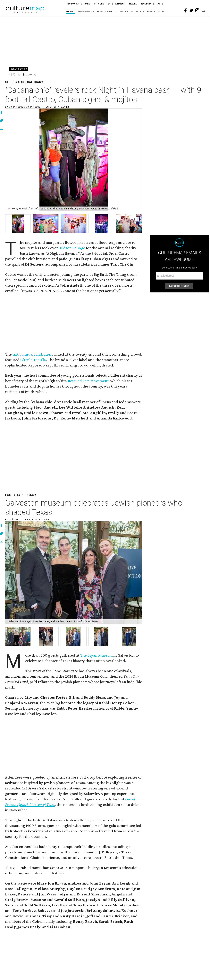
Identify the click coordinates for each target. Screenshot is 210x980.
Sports (140, 12)
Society (70, 12)
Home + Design (86, 12)
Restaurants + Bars (78, 4)
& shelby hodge (31, 107)
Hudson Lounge (72, 248)
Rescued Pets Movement (88, 381)
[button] (18, 637)
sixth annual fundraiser (32, 354)
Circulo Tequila (33, 360)
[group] (18, 224)
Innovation (126, 12)
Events (151, 12)
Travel (133, 4)
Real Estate (147, 4)
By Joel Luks (12, 520)
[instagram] (197, 10)
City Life (99, 4)
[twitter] (191, 10)
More (161, 12)
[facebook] (186, 11)
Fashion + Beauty (107, 12)
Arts (160, 4)
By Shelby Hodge (14, 107)
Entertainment (116, 4)
